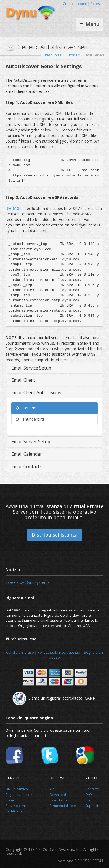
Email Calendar (27, 454)
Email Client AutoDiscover (38, 392)
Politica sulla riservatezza (59, 652)
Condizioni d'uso (20, 652)
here (50, 147)
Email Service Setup (31, 368)
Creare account (75, 4)
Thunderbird (30, 419)
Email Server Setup (31, 442)
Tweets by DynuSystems (28, 582)
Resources (53, 55)
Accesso (97, 4)
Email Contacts (26, 466)
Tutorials (73, 55)
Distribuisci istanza (55, 535)
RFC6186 (14, 208)
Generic (26, 408)
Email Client (23, 380)
